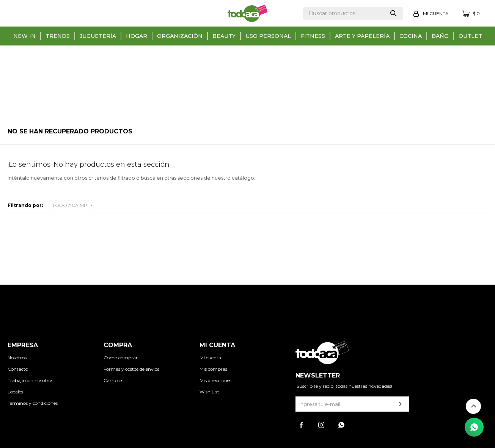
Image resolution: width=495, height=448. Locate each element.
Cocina (411, 36)
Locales (15, 392)
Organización (180, 36)
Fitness (313, 36)
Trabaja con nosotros (30, 380)
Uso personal (268, 36)
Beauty (224, 36)
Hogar (137, 36)
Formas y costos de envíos (131, 369)
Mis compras (213, 369)
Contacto (18, 369)
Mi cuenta (210, 358)
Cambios (113, 380)
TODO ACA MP (70, 205)
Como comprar (121, 358)
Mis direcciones (215, 380)
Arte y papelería (362, 36)
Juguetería (98, 36)
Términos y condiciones (33, 403)
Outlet (470, 36)
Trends (58, 36)
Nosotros (17, 358)
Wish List (209, 392)
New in (24, 36)
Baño (440, 36)
